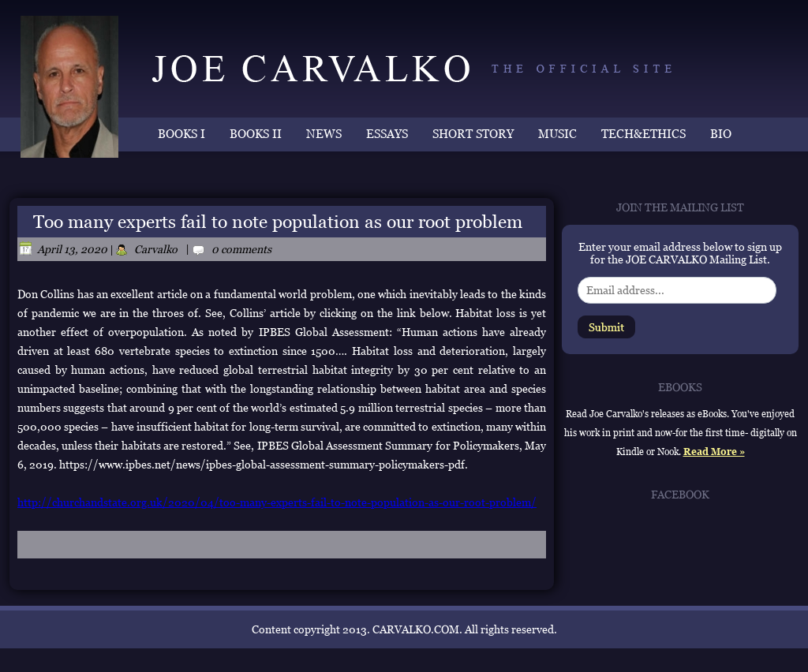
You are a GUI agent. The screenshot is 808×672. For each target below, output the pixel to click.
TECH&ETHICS (643, 134)
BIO (721, 134)
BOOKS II (256, 134)
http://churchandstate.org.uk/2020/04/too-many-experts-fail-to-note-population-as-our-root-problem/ (277, 502)
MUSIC (557, 134)
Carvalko (156, 249)
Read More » (714, 452)
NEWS (324, 134)
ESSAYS (387, 134)
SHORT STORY (473, 134)
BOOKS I (181, 134)
